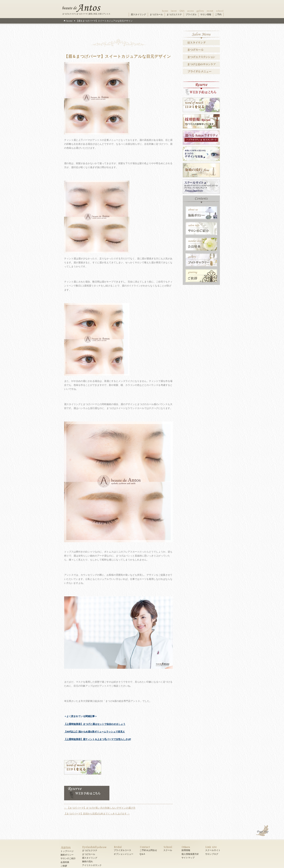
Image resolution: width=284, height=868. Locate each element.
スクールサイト (213, 850)
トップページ (67, 851)
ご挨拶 (64, 866)
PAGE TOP (263, 831)
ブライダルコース (122, 850)
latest (174, 11)
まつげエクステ (174, 14)
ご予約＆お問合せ (148, 850)
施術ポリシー (67, 855)
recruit (210, 11)
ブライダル (191, 14)
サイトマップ (188, 858)
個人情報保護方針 (190, 854)
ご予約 (218, 14)
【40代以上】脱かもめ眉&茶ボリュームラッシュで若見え (95, 732)
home (165, 11)
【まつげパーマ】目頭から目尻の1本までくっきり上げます (97, 814)
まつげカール (156, 14)
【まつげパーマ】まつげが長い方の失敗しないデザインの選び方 (100, 808)
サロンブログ (212, 854)
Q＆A (142, 854)
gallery (200, 11)
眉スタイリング (138, 14)
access (191, 11)
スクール (168, 850)
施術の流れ (87, 861)
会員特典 (65, 862)
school (220, 11)
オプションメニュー (124, 854)
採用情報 (186, 850)
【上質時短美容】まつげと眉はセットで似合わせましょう (95, 724)
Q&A (182, 11)
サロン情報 (206, 14)
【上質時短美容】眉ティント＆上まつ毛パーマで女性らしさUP (98, 739)
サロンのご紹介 (68, 858)
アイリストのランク (92, 865)
